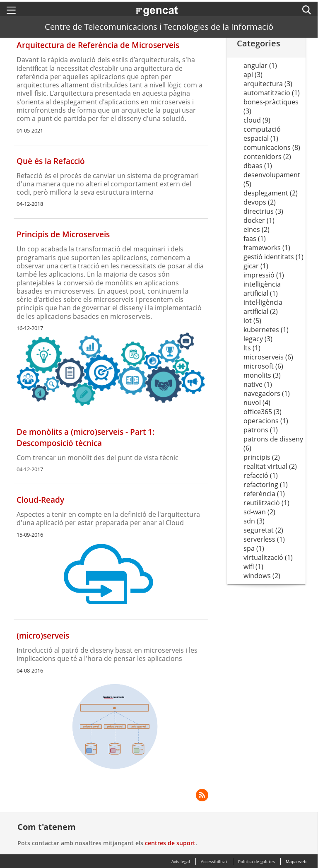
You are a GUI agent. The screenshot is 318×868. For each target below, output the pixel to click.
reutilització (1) (266, 503)
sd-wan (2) (259, 512)
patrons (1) (261, 430)
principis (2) (262, 457)
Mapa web (296, 861)
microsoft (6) (263, 366)
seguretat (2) (263, 530)
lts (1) (252, 348)
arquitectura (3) (268, 84)
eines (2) (257, 229)
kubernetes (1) (266, 330)
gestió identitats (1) (273, 257)
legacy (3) (258, 339)
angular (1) (260, 65)
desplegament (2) (271, 193)
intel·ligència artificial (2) (263, 307)
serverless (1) (264, 539)
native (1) (258, 384)
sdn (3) (254, 521)
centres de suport (170, 843)
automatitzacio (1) (272, 93)
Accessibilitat (214, 861)
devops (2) (260, 202)
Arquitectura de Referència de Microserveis (98, 45)
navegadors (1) (267, 393)
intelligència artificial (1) (262, 289)
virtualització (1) (268, 557)
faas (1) (255, 239)
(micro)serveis (43, 635)
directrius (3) (263, 211)
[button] (11, 10)
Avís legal (181, 861)
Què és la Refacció (51, 161)
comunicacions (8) (272, 147)
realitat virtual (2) (270, 466)
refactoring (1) (266, 485)
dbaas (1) (258, 166)
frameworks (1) (267, 248)
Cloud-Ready (40, 500)
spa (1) (254, 548)
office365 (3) (263, 412)
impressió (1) (264, 275)
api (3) (253, 75)
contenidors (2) (267, 157)
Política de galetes (257, 861)
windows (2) (262, 576)
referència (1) (264, 494)
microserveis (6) (268, 357)
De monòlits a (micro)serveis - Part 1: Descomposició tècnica (86, 437)
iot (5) (252, 321)
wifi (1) (253, 567)
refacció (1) (261, 475)
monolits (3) (262, 375)
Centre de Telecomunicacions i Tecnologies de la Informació (159, 27)
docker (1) (259, 220)
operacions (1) (266, 421)
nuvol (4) (257, 403)
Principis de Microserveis (63, 234)
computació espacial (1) (262, 134)
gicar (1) (256, 266)
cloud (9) (257, 120)
